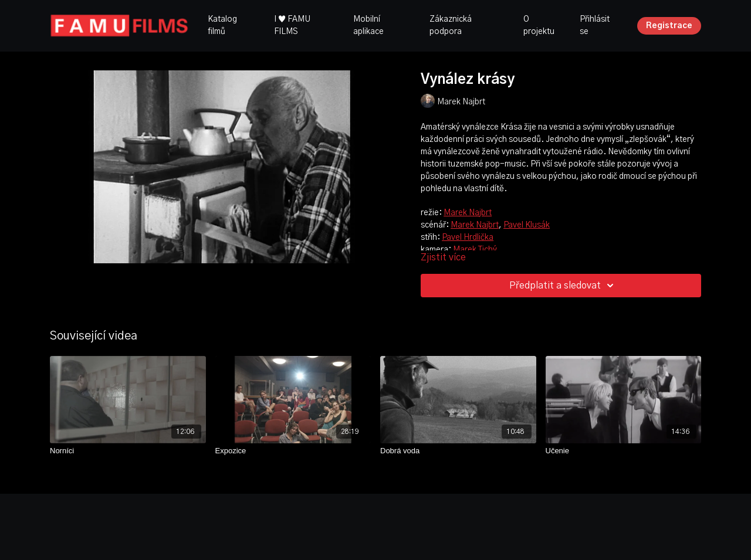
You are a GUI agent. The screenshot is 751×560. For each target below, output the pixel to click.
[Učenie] (624, 451)
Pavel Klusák (527, 225)
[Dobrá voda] (458, 451)
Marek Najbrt (468, 213)
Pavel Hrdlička (468, 237)
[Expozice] (293, 451)
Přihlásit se (595, 26)
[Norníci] (128, 451)
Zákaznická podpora (451, 26)
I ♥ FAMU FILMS (292, 26)
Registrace (669, 26)
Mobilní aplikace (368, 26)
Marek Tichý (475, 250)
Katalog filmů (222, 26)
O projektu (539, 26)
